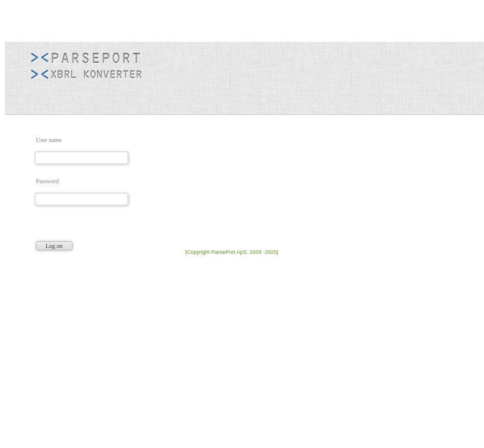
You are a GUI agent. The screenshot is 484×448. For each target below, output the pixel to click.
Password (47, 181)
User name (49, 140)
